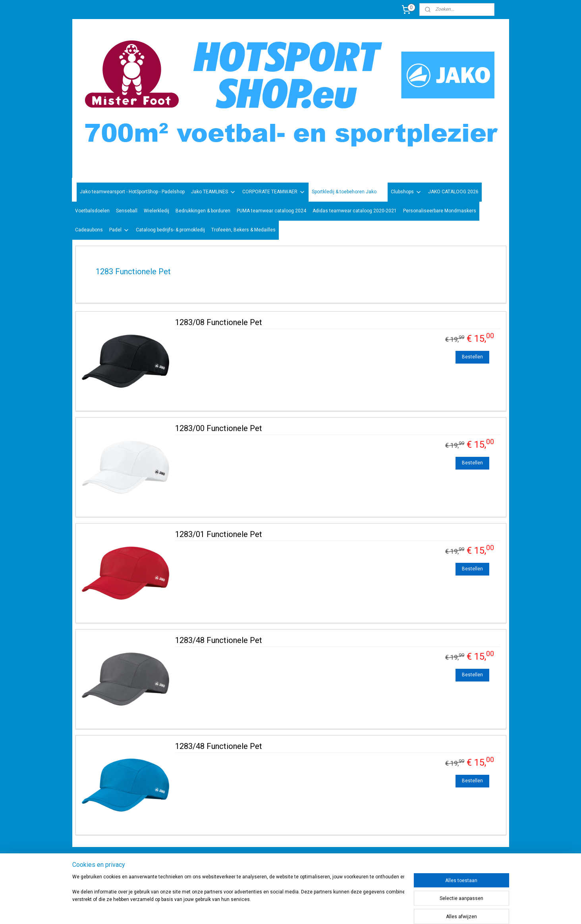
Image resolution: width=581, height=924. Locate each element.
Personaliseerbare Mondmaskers (440, 211)
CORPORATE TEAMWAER (274, 192)
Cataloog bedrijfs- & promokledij (170, 230)
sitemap (311, 910)
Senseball (127, 211)
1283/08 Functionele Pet (218, 322)
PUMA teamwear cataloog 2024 (271, 211)
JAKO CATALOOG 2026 (453, 192)
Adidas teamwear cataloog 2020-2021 (355, 211)
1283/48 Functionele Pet (218, 640)
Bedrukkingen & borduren (203, 211)
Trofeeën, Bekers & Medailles (243, 230)
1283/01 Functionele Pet (218, 534)
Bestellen (472, 357)
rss (326, 910)
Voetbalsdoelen (92, 211)
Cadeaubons (89, 230)
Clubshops (406, 192)
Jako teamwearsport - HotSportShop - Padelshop (132, 192)
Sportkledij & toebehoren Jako (348, 192)
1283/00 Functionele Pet (218, 428)
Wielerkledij (156, 211)
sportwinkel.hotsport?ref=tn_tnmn (282, 867)
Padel (119, 230)
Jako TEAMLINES (213, 192)
